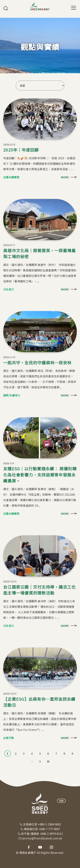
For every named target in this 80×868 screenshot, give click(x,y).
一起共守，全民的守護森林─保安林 (37, 363)
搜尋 (6, 8)
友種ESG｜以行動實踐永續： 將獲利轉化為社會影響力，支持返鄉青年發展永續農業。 (40, 475)
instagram (51, 847)
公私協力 (9, 289)
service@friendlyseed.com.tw (42, 838)
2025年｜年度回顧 (21, 150)
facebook (29, 847)
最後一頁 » (48, 762)
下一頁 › (40, 762)
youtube (40, 847)
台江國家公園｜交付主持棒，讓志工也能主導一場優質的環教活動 (39, 590)
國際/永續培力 (12, 395)
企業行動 (9, 738)
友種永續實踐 (11, 177)
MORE (65, 177)
